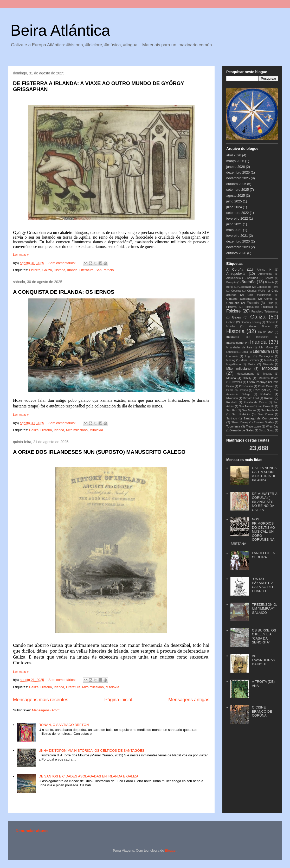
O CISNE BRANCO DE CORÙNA (262, 711)
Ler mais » (21, 255)
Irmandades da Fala (239, 347)
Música (231, 378)
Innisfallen (262, 337)
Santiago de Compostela (261, 418)
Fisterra (35, 270)
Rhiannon (232, 398)
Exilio (270, 303)
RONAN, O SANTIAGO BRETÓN (64, 725)
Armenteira (265, 274)
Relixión (266, 394)
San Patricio (105, 270)
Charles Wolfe (256, 291)
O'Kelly (247, 378)
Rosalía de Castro (255, 402)
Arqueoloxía (233, 278)
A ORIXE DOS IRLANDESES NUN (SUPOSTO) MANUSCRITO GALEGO (99, 452)
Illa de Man (266, 332)
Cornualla (233, 303)
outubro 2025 (236, 184)
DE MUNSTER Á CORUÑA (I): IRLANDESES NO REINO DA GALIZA (265, 502)
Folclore (233, 311)
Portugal (260, 390)
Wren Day (272, 427)
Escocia (253, 303)
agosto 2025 (236, 196)
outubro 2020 (236, 253)
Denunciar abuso (32, 831)
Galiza (47, 270)
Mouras (268, 374)
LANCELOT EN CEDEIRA (263, 555)
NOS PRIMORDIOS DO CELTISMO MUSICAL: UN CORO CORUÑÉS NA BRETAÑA (253, 531)
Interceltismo (235, 343)
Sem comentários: (62, 263)
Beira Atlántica (60, 30)
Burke (230, 287)
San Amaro (246, 406)
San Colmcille (266, 406)
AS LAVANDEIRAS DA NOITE (263, 660)
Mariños (269, 360)
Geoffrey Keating (251, 322)
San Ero (231, 410)
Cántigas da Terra (268, 287)
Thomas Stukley (264, 422)
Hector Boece (259, 326)
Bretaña (249, 282)
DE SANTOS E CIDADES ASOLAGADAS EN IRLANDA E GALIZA (88, 776)
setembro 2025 (238, 190)
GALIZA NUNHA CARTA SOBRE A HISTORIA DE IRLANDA (264, 474)
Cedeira (236, 291)
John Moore (266, 347)
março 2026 (235, 161)
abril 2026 (234, 155)
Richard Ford (251, 398)
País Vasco (246, 386)
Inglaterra (233, 337)
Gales (236, 317)
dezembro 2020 (238, 241)
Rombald (232, 402)
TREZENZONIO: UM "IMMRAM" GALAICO (264, 609)
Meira (251, 364)
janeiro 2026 (236, 167)
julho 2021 (234, 224)
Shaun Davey (240, 422)
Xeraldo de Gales (242, 430)
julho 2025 (234, 201)
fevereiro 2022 (237, 218)
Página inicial (118, 700)
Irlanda (72, 270)
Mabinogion (266, 356)
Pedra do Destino (237, 390)
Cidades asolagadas (241, 299)
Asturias (253, 278)
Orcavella (236, 382)
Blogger (171, 850)
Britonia (270, 282)
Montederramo (246, 374)
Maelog (231, 360)
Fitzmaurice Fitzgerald (259, 307)
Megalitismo (233, 364)
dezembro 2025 (238, 172)
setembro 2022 (238, 213)
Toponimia (233, 426)
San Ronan (265, 414)
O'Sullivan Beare (268, 378)
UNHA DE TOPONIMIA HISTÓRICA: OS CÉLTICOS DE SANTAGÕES (91, 751)
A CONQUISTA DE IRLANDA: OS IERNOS (64, 292)
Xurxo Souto (267, 430)
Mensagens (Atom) (46, 710)
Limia (245, 352)
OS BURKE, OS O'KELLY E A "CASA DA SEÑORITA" (264, 636)
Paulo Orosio (266, 386)
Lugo (248, 356)
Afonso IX (264, 270)
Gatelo (231, 322)
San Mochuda (270, 410)
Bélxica (269, 278)
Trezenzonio (253, 427)
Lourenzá (232, 356)
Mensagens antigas (189, 700)
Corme (269, 299)
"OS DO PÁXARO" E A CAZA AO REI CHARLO (262, 585)
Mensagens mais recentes (41, 700)
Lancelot (231, 352)
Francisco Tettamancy (265, 312)
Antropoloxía (236, 274)
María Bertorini (250, 360)
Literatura (86, 270)
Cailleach (245, 287)
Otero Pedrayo (257, 382)
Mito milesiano (77, 430)
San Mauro (249, 410)
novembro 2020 (238, 247)
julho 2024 (234, 207)
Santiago (232, 419)
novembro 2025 (238, 178)
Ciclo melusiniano (259, 295)
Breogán (231, 282)
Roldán (269, 398)
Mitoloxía (96, 430)
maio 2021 (234, 230)
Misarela (268, 364)
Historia (60, 270)
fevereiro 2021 (237, 236)
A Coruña (235, 269)
